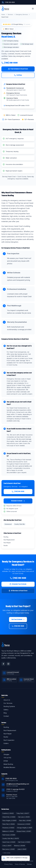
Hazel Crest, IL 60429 (9, 842)
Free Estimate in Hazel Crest (18, 69)
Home (3, 14)
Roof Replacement (9, 730)
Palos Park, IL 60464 (9, 824)
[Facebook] (3, 664)
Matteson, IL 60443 (8, 831)
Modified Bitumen (8, 767)
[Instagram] (8, 664)
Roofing (5, 727)
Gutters (5, 743)
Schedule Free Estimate (18, 584)
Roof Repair (7, 734)
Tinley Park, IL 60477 (23, 813)
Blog (4, 713)
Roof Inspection (8, 740)
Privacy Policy (8, 864)
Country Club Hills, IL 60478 (11, 838)
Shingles (5, 754)
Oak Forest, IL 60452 (24, 842)
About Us (6, 700)
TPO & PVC (6, 758)
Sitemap (29, 864)
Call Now (18, 75)
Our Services (7, 703)
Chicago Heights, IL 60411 (24, 828)
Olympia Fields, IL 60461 (24, 831)
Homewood (8, 524)
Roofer (5, 737)
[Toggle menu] (33, 9)
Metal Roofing (7, 764)
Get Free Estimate (18, 620)
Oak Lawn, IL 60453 (24, 817)
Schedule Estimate (18, 501)
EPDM (5, 761)
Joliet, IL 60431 (22, 849)
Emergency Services (22, 14)
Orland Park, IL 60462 (9, 817)
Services (10, 14)
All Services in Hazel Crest (18, 591)
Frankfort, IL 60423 (8, 813)
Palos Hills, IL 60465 (25, 821)
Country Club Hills (20, 524)
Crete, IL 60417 (7, 846)
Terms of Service (20, 864)
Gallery (5, 710)
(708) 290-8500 (9, 63)
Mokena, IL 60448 (20, 846)
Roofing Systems (8, 706)
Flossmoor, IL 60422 (8, 828)
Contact (5, 716)
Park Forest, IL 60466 (9, 835)
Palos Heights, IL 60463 (9, 821)
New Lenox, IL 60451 (9, 849)
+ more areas (6, 853)
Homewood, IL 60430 (24, 824)
